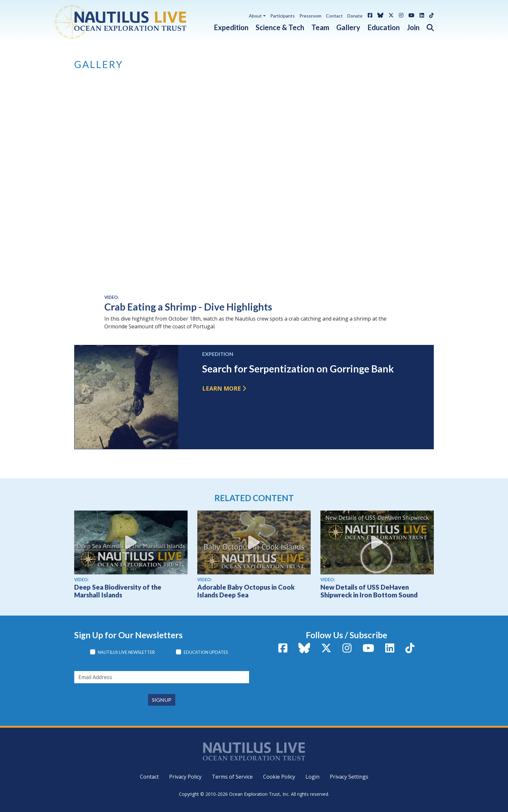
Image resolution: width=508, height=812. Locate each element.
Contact (334, 16)
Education (384, 27)
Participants (283, 16)
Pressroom (310, 16)
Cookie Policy (279, 777)
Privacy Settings (349, 777)
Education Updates (206, 652)
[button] (427, 26)
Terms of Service (232, 777)
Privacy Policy (185, 777)
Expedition (231, 27)
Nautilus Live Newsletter (126, 652)
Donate (355, 16)
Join (413, 27)
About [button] (255, 16)
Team (320, 27)
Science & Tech (280, 27)
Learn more (222, 388)
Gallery (348, 27)
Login (312, 777)
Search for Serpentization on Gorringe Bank (298, 369)
